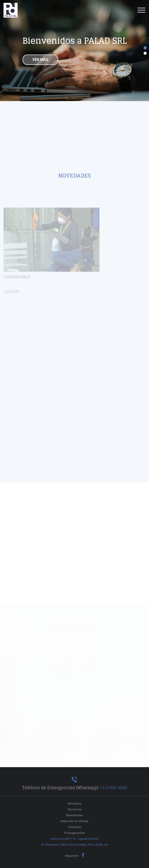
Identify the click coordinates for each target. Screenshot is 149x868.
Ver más (40, 61)
